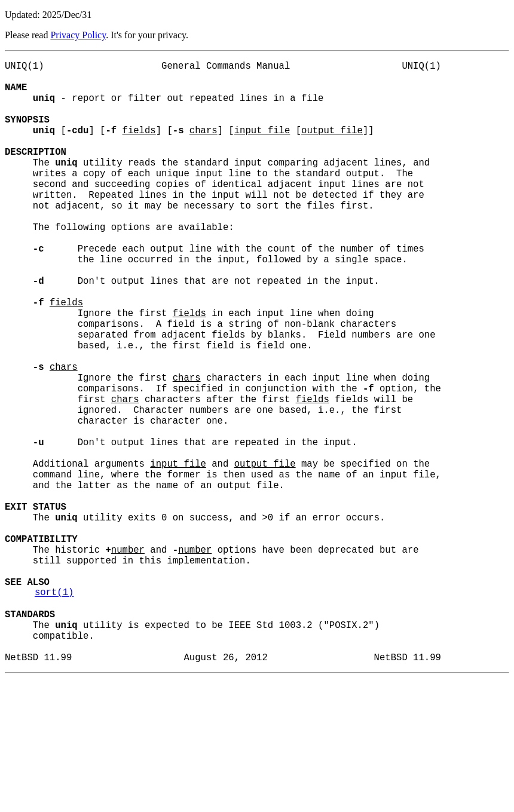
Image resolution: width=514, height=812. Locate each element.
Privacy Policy (78, 35)
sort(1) (54, 712)
